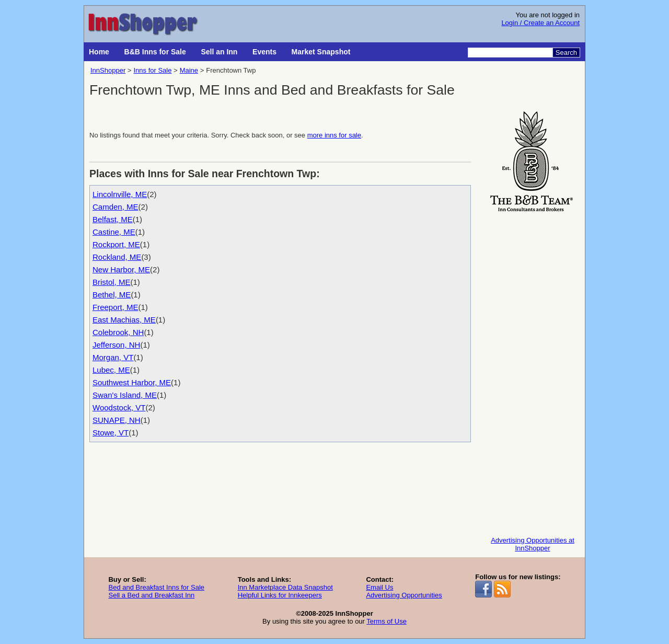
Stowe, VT (111, 433)
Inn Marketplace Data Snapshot (285, 587)
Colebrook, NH (118, 332)
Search (566, 53)
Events (264, 52)
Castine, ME (114, 232)
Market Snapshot (321, 52)
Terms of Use (387, 621)
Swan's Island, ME (125, 395)
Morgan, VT (113, 357)
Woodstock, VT (119, 407)
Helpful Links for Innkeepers (280, 595)
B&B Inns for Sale (155, 52)
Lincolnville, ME (120, 194)
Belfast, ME (113, 219)
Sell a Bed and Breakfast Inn (151, 595)
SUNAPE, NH (117, 420)
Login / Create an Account (540, 23)
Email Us (379, 587)
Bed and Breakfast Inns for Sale (156, 587)
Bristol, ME (112, 282)
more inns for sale (334, 135)
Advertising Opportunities (404, 595)
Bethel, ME (112, 295)
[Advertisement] (533, 372)
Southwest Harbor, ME (132, 382)
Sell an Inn (219, 52)
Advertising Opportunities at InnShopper (533, 544)
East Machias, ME (124, 320)
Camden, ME (116, 207)
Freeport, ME (116, 307)
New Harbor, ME (121, 269)
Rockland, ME (117, 257)
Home (99, 52)
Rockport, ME (116, 244)
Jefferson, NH (116, 345)
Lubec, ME (111, 370)
